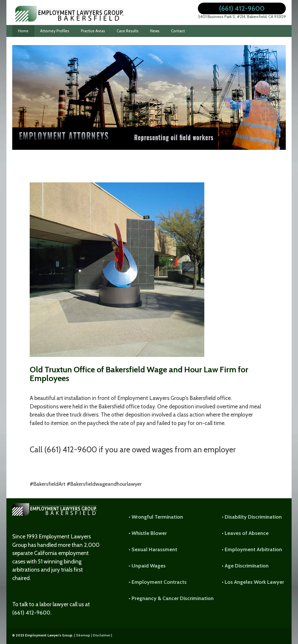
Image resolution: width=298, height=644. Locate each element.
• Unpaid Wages (147, 566)
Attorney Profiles (55, 31)
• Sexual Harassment (153, 549)
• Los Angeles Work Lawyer (253, 582)
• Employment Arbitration (252, 549)
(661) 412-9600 (242, 8)
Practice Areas (93, 31)
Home (23, 31)
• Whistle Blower (148, 533)
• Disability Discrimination (252, 517)
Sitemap (83, 635)
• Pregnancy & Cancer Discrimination (171, 598)
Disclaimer (102, 635)
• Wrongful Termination (156, 517)
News (155, 31)
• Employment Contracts (158, 582)
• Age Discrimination (245, 566)
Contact (178, 31)
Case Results (128, 31)
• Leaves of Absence (245, 533)
